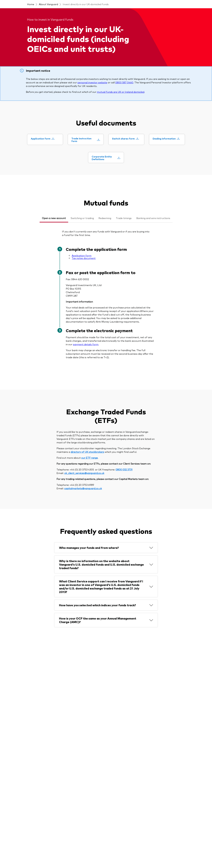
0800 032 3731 (124, 469)
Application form (82, 255)
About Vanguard (48, 4)
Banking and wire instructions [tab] (153, 218)
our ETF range (90, 458)
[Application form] (43, 138)
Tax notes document (84, 258)
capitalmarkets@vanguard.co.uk (83, 488)
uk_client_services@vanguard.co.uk (84, 473)
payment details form (86, 344)
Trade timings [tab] (124, 218)
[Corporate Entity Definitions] (106, 158)
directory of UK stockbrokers (87, 452)
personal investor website (92, 82)
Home (31, 4)
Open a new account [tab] (54, 218)
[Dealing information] (166, 138)
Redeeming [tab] (105, 218)
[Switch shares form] (125, 138)
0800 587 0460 (124, 82)
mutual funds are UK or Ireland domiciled (121, 92)
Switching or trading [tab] (82, 218)
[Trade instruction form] (86, 140)
